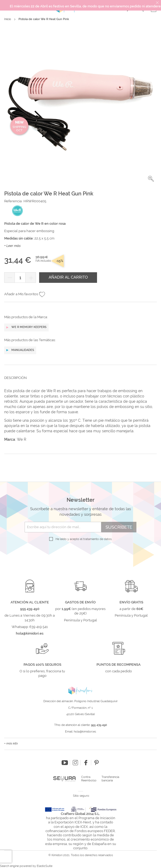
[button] (151, 179)
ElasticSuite (45, 866)
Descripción (15, 378)
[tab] (80, 382)
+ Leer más (12, 246)
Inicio (8, 19)
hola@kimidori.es (85, 732)
